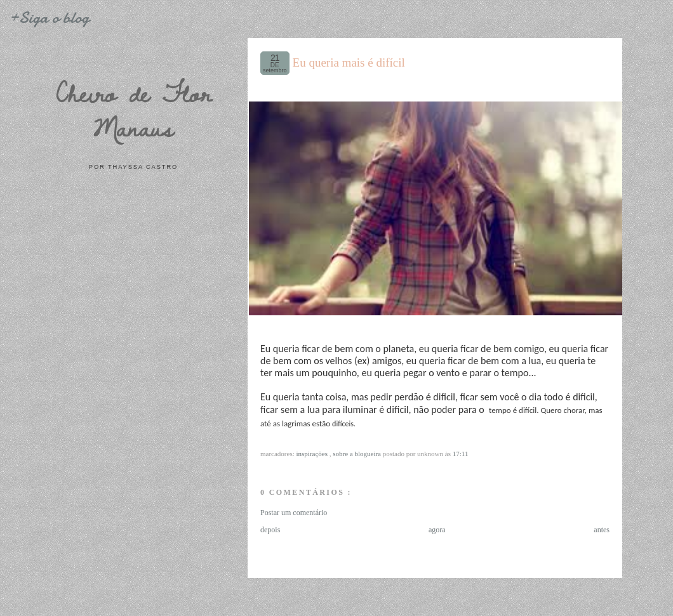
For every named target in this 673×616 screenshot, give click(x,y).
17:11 (461, 454)
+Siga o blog (49, 17)
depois (270, 530)
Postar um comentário (294, 513)
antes (602, 530)
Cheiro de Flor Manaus (133, 110)
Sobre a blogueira (358, 454)
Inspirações (313, 454)
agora (437, 530)
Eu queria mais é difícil (349, 62)
